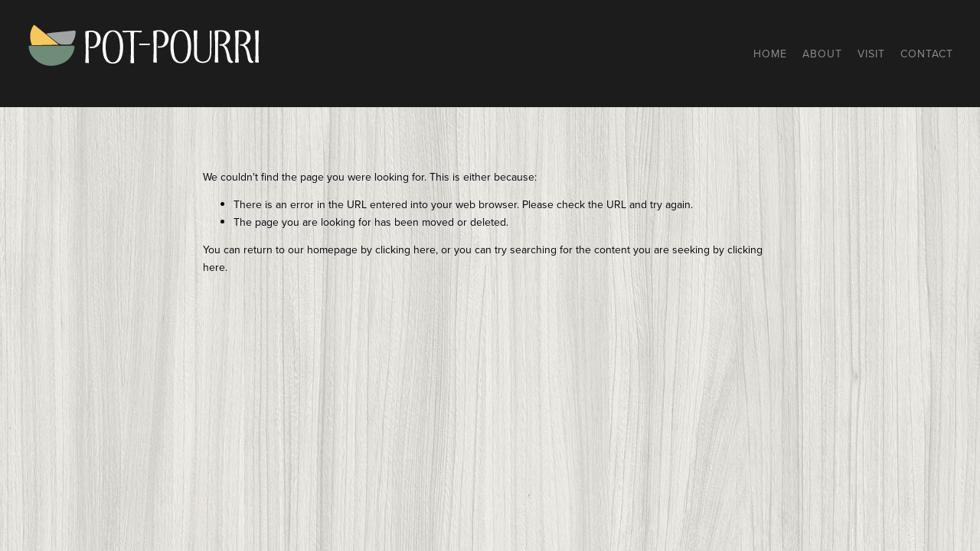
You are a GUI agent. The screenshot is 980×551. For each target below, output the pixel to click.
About (822, 54)
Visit (871, 54)
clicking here (405, 249)
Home (770, 54)
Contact (927, 54)
